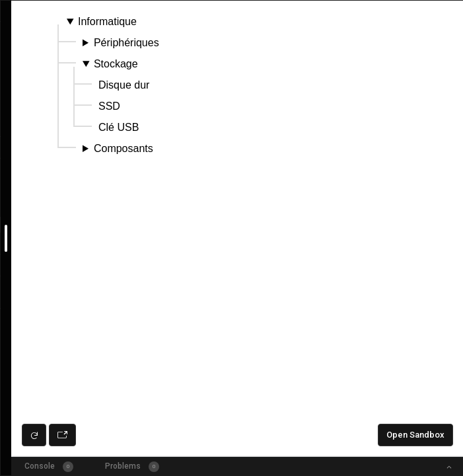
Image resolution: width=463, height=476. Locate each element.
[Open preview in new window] (62, 435)
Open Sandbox (415, 435)
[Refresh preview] (34, 435)
